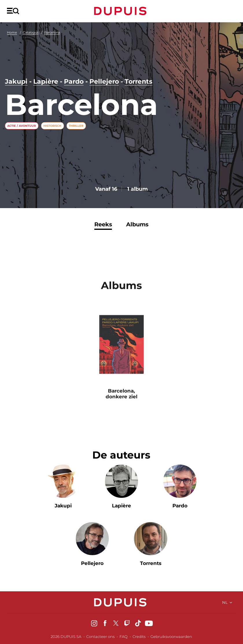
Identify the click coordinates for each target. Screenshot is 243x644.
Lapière (46, 81)
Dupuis (122, 11)
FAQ (124, 636)
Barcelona (52, 32)
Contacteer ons (100, 636)
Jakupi (16, 81)
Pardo (74, 81)
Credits (139, 636)
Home (12, 32)
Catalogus (31, 32)
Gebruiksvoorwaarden (171, 636)
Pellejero (104, 81)
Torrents (139, 81)
